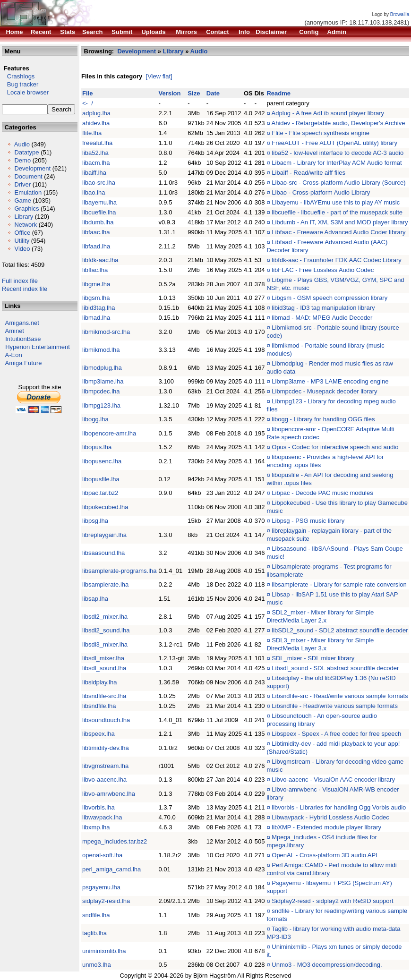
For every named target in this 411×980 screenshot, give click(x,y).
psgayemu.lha (101, 887)
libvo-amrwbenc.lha (109, 794)
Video (22, 249)
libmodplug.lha (102, 368)
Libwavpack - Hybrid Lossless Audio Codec (330, 817)
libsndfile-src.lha (104, 696)
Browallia (400, 14)
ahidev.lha (96, 123)
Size (194, 93)
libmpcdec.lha (101, 391)
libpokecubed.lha (105, 507)
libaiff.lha (94, 173)
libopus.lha (97, 447)
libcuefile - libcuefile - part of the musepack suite (337, 212)
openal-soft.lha (102, 855)
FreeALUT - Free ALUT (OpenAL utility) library (334, 143)
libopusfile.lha (101, 479)
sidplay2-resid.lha (106, 901)
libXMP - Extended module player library (326, 827)
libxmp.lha (96, 827)
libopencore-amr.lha (109, 433)
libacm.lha (96, 163)
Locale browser (25, 92)
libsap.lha (95, 599)
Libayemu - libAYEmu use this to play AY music (336, 202)
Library (24, 217)
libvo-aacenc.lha (104, 780)
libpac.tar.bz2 (100, 493)
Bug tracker (20, 84)
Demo (22, 160)
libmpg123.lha (101, 405)
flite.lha (92, 133)
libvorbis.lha (98, 807)
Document (28, 176)
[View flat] (159, 76)
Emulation (28, 192)
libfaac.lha (96, 232)
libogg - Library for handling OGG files (323, 419)
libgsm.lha (96, 298)
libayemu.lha (99, 202)
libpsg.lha (95, 521)
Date (213, 93)
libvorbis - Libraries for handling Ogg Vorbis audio (339, 807)
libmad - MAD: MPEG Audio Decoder (322, 318)
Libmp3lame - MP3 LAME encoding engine (330, 381)
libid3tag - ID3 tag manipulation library (323, 308)
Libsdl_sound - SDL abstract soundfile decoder (335, 668)
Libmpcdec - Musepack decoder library (324, 391)
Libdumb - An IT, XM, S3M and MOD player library (340, 222)
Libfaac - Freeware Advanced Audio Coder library (338, 232)
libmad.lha (96, 318)
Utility (22, 241)
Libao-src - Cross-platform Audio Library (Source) (338, 183)
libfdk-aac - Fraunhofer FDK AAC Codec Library (337, 260)
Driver (22, 184)
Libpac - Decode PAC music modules (322, 493)
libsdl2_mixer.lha (105, 617)
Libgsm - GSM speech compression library (330, 298)
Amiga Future (24, 363)
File (87, 93)
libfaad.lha (96, 246)
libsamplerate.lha (105, 584)
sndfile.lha (96, 915)
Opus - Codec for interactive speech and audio (335, 447)
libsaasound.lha (103, 553)
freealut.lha (97, 143)
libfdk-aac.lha (100, 260)
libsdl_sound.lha (104, 668)
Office (22, 233)
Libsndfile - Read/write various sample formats (335, 706)
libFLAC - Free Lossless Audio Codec (323, 270)
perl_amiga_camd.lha (111, 869)
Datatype (26, 152)
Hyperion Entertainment (38, 347)
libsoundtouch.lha (106, 720)
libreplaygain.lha (104, 535)
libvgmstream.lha (105, 766)
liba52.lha (95, 153)
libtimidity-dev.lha (106, 748)
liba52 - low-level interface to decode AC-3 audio (338, 153)
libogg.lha (95, 419)
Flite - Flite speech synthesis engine (321, 133)
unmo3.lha (97, 965)
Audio (22, 144)
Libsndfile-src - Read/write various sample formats (340, 696)
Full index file (20, 281)
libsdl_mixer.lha (103, 658)
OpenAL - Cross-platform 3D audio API (325, 855)
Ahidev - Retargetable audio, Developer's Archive (338, 123)
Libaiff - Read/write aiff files (308, 173)
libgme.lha (96, 284)
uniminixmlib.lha (104, 951)
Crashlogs (18, 76)
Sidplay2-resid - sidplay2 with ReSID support (332, 901)
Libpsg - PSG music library (308, 521)
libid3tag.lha (98, 308)
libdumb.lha (98, 222)
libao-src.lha (99, 183)
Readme (278, 93)
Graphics (26, 209)
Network (26, 225)
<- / (88, 103)
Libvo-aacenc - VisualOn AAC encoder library (333, 780)
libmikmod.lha (101, 350)
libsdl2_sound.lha (106, 630)
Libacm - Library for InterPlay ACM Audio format (337, 163)
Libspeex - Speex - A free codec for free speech (336, 734)
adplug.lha (96, 113)
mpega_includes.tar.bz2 (115, 841)
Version (170, 93)
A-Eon (14, 355)
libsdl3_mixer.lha (105, 644)
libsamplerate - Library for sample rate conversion (339, 584)
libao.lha (94, 192)
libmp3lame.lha (103, 381)
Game (22, 200)
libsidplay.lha (99, 682)
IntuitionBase (23, 339)
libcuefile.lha (99, 212)
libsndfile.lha (99, 706)
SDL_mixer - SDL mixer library (313, 658)
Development (32, 168)
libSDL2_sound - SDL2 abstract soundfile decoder (340, 630)
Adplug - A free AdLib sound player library (328, 113)
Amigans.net (22, 323)
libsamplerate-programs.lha (120, 571)
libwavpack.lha (102, 817)
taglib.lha (94, 933)
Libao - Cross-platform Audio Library (321, 192)
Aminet (15, 331)
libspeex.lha (98, 734)
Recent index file (25, 289)
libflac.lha (95, 270)
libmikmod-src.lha (106, 332)
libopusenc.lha (102, 461)
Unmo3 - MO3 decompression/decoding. (327, 965)
